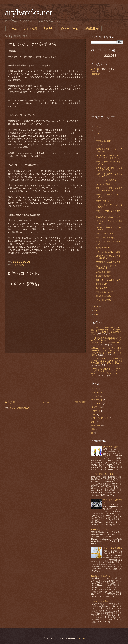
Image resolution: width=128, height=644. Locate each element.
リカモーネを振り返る (112, 548)
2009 (97, 310)
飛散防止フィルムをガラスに (108, 262)
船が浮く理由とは (103, 201)
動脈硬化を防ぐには (104, 284)
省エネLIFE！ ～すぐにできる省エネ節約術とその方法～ (109, 156)
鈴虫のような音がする (101, 576)
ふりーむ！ (96, 69)
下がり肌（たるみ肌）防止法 (108, 252)
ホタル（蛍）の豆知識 (105, 238)
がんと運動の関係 (103, 300)
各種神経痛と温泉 (103, 272)
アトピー (100, 145)
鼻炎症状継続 (102, 288)
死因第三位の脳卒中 (104, 276)
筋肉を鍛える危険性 (104, 296)
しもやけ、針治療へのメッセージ (105, 601)
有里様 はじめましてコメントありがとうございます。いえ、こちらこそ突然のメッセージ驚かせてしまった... (107, 372)
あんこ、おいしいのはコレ (107, 234)
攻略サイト (96, 411)
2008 (97, 314)
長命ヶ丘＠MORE (103, 248)
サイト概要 (30, 29)
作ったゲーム (70, 29)
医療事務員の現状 (103, 141)
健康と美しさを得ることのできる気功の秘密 (109, 257)
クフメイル (96, 396)
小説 (93, 414)
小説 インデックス (100, 418)
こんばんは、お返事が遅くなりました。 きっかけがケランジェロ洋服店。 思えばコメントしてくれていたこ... (107, 331)
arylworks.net (29, 12)
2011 (97, 131)
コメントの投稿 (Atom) (19, 408)
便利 (93, 429)
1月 (98, 138)
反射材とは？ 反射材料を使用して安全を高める (109, 189)
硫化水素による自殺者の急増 (108, 280)
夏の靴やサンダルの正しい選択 (109, 217)
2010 (97, 306)
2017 (97, 123)
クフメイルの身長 (111, 447)
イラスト (95, 389)
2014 (97, 126)
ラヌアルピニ (97, 404)
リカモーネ (96, 407)
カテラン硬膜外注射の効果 (103, 474)
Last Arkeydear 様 (99, 529)
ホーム (13, 29)
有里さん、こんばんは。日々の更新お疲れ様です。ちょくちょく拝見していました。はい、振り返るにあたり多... (106, 352)
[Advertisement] (45, 377)
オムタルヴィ (97, 392)
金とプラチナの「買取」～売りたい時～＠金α (109, 169)
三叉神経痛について (104, 292)
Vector (94, 71)
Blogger (82, 638)
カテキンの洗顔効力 (104, 184)
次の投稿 (10, 402)
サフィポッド (97, 400)
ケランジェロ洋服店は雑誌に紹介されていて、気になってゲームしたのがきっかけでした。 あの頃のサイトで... (107, 341)
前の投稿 (80, 402)
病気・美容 (19, 265)
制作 (93, 422)
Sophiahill (49, 28)
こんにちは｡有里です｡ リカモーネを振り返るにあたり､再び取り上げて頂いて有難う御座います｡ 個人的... (107, 361)
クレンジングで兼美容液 (106, 180)
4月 (98, 134)
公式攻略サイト (98, 74)
